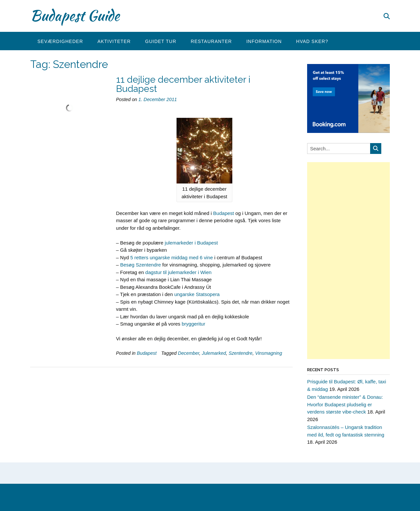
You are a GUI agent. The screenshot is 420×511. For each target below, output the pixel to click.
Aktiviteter (114, 41)
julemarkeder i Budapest (191, 243)
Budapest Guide (75, 15)
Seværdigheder (60, 41)
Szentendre (241, 353)
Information (264, 41)
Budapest (224, 213)
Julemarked (214, 353)
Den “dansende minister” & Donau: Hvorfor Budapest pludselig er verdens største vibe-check (345, 404)
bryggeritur (194, 324)
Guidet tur (161, 41)
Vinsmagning (268, 353)
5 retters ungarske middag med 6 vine (172, 257)
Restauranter (211, 41)
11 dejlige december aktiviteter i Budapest (183, 84)
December (189, 353)
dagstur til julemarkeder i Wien (178, 272)
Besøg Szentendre (140, 265)
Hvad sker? (312, 41)
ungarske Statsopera (197, 294)
